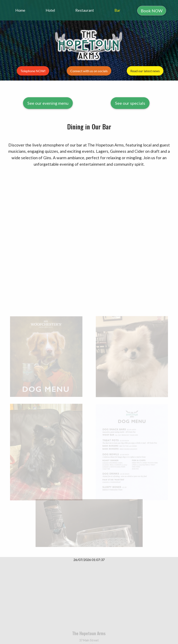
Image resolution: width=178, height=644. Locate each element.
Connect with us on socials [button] (89, 71)
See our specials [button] (130, 103)
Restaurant (85, 10)
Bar (117, 10)
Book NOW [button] (152, 11)
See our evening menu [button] (48, 103)
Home (20, 10)
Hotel (50, 10)
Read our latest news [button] (145, 71)
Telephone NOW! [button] (33, 71)
